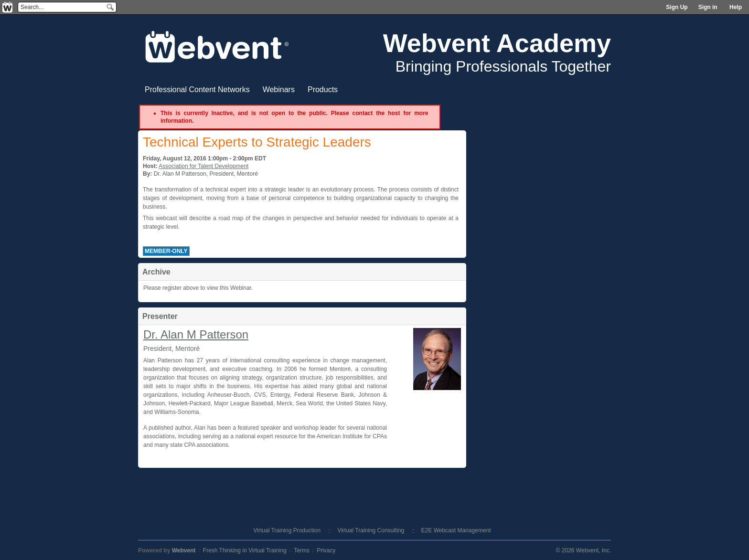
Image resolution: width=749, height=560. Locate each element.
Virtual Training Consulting (371, 530)
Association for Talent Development (203, 166)
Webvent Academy (497, 43)
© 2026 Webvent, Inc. (583, 550)
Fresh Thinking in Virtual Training (245, 550)
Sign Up (677, 7)
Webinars (279, 90)
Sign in (708, 7)
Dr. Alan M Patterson (196, 334)
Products (323, 90)
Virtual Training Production (287, 530)
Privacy (326, 550)
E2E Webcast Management (456, 530)
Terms (302, 550)
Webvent (184, 550)
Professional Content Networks (197, 90)
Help (736, 7)
